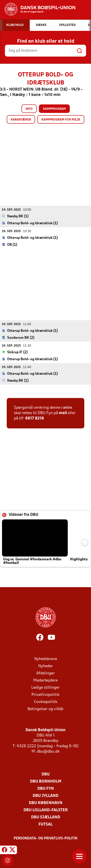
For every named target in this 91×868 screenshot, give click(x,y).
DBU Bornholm (46, 781)
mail (63, 413)
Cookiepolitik (46, 702)
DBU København (46, 803)
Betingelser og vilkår (46, 709)
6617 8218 (35, 418)
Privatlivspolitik (45, 695)
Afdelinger (45, 673)
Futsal (45, 824)
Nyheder (46, 666)
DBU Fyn (46, 789)
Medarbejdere (45, 680)
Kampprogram (54, 109)
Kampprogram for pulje (61, 120)
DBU (46, 774)
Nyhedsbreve (46, 659)
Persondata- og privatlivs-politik (46, 838)
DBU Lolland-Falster (46, 810)
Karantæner (21, 120)
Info (29, 109)
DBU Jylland (45, 796)
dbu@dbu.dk (48, 751)
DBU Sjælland (46, 817)
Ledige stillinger (45, 687)
